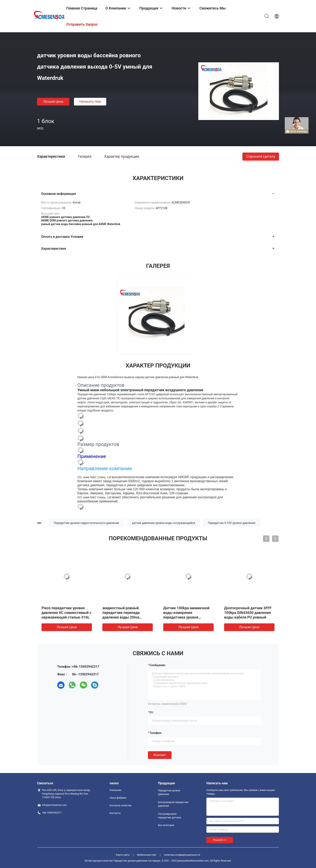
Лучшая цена (53, 102)
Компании (115, 790)
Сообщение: (158, 665)
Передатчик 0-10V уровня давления (231, 523)
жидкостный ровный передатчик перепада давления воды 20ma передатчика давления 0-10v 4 (127, 617)
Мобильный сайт (147, 855)
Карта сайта (123, 855)
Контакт (160, 755)
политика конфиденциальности (182, 855)
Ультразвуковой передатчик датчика (170, 816)
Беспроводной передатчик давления (173, 804)
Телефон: (156, 733)
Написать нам (90, 102)
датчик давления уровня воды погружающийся (164, 523)
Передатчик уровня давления (169, 792)
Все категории (166, 825)
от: (152, 712)
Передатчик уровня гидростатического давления (87, 523)
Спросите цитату (261, 156)
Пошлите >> (220, 840)
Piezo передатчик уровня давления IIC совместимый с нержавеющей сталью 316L (66, 613)
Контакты (115, 813)
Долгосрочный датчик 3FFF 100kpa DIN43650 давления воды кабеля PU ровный (248, 613)
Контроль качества (121, 805)
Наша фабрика (118, 798)
